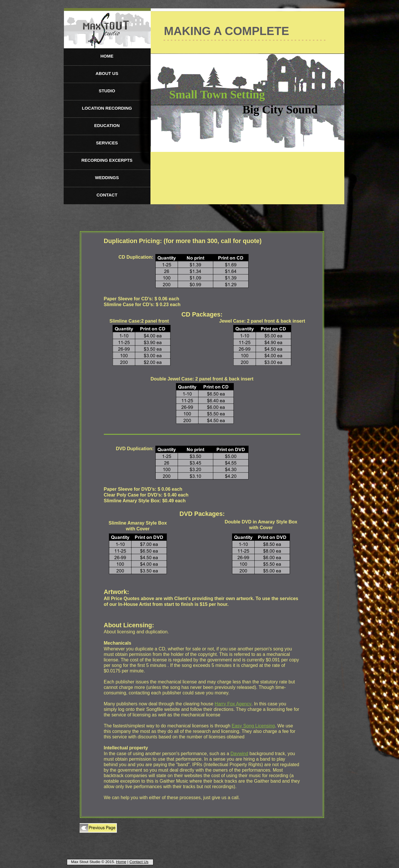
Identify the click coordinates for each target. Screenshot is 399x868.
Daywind (239, 754)
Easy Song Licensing (253, 726)
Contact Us (139, 862)
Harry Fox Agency (233, 704)
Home (121, 862)
